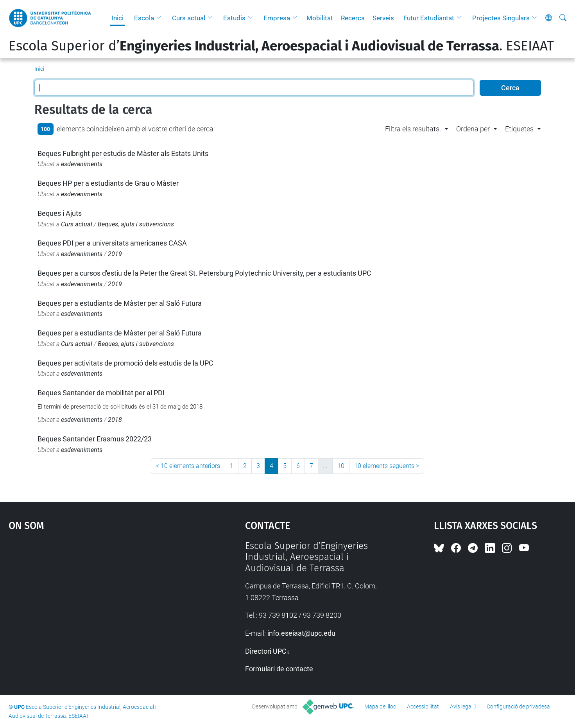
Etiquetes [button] (519, 129)
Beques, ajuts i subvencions (136, 224)
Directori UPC (266, 651)
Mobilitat (320, 18)
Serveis (383, 18)
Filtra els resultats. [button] (413, 129)
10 (341, 466)
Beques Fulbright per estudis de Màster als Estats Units (123, 153)
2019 (115, 254)
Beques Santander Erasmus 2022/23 (95, 439)
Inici (117, 18)
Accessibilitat (423, 706)
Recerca (353, 18)
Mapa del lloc (380, 706)
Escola (144, 18)
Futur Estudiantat (429, 18)
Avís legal (461, 706)
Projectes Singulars (501, 18)
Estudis (234, 18)
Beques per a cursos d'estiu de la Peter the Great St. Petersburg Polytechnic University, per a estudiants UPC (204, 273)
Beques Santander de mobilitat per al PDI (101, 393)
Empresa (277, 18)
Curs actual (189, 18)
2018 (115, 420)
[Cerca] (563, 18)
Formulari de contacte (279, 669)
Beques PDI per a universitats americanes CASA (112, 243)
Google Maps (99, 599)
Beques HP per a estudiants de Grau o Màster (108, 183)
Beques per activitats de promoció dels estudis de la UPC (125, 363)
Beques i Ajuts (60, 213)
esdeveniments (82, 164)
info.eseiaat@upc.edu (301, 633)
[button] (161, 18)
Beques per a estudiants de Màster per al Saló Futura (120, 303)
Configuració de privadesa (518, 706)
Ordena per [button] (473, 129)
